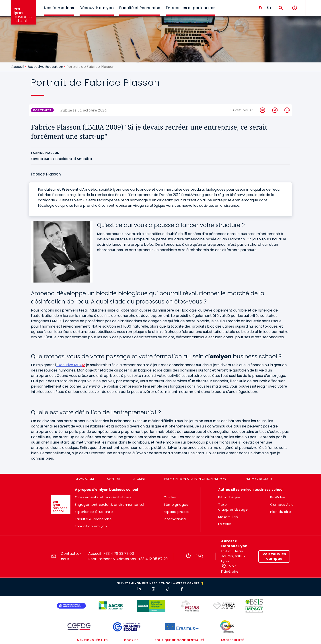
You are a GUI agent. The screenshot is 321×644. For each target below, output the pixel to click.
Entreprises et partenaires (191, 8)
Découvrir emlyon (97, 8)
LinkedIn (287, 110)
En (269, 8)
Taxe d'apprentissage (233, 507)
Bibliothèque (229, 497)
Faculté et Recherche (140, 8)
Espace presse (177, 512)
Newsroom (84, 479)
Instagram (263, 110)
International (175, 519)
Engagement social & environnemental (110, 505)
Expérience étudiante (94, 512)
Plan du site (281, 512)
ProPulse (278, 497)
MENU (312, 4)
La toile (225, 524)
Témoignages (176, 505)
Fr (261, 8)
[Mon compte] (295, 8)
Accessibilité (232, 640)
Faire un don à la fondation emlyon (195, 479)
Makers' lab (228, 517)
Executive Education (45, 67)
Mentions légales (92, 640)
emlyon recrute (259, 479)
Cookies (131, 640)
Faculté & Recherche (93, 519)
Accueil (18, 67)
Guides (170, 497)
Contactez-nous (71, 556)
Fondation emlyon (91, 526)
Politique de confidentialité (180, 640)
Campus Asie (282, 505)
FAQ (199, 556)
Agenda (113, 479)
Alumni (139, 479)
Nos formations (59, 8)
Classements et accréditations (103, 497)
